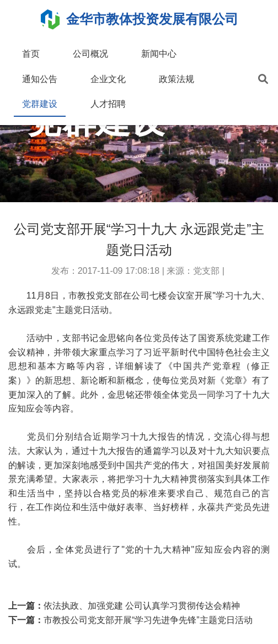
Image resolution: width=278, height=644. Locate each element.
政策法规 (177, 79)
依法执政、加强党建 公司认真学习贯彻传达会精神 (142, 606)
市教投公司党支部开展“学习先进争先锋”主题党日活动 (148, 620)
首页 (31, 54)
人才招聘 (108, 104)
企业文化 (108, 79)
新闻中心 (159, 54)
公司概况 (90, 54)
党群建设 (40, 104)
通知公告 (40, 79)
